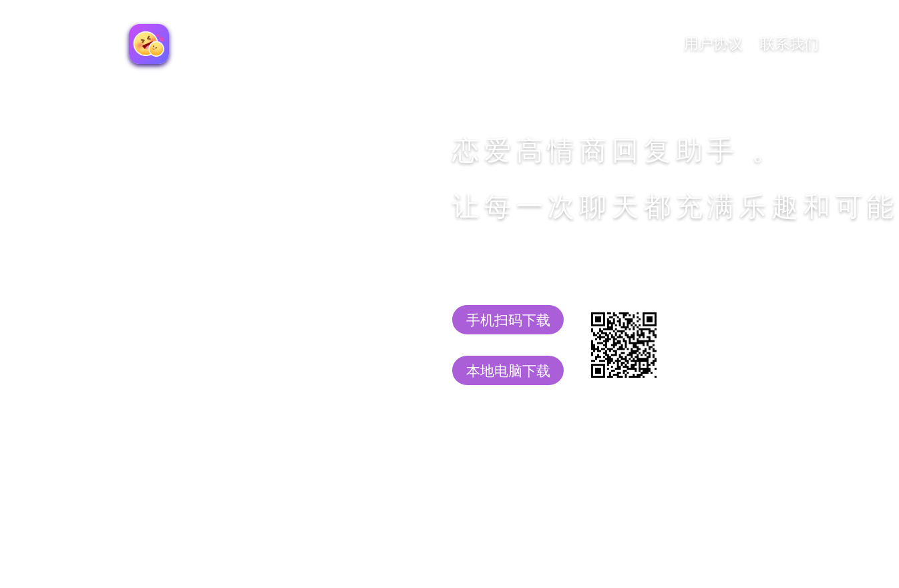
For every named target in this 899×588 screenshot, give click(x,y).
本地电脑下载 (508, 371)
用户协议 (713, 44)
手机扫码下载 (508, 320)
